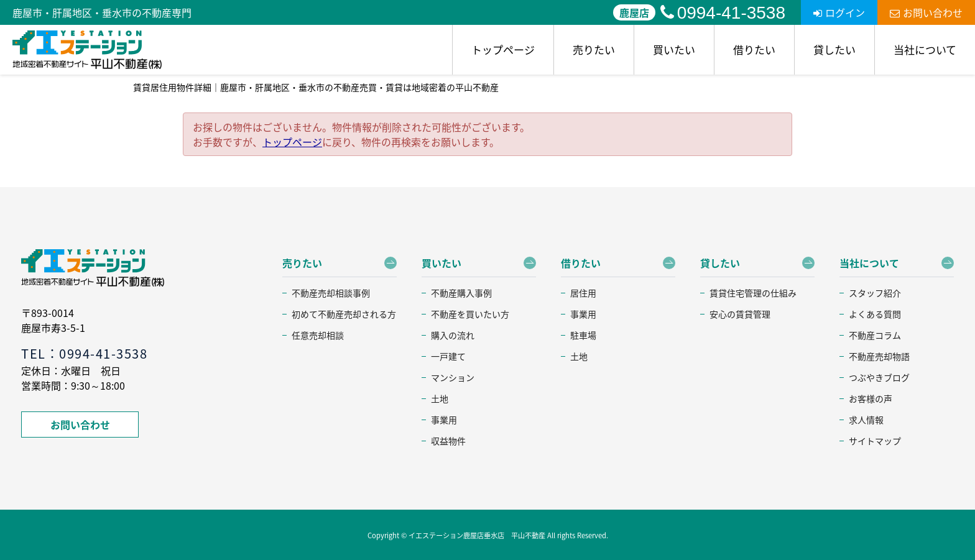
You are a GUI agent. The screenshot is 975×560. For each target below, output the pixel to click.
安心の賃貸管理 (740, 314)
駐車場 (583, 335)
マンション (453, 377)
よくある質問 (875, 314)
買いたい (674, 49)
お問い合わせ (926, 12)
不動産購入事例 (461, 293)
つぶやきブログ (879, 377)
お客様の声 (871, 398)
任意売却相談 (318, 335)
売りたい (594, 49)
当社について (925, 49)
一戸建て (448, 356)
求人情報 (866, 420)
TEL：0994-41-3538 (84, 353)
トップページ (503, 49)
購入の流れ (453, 335)
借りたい (754, 49)
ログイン (839, 12)
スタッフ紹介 (875, 293)
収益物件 (448, 441)
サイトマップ (875, 441)
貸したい (834, 49)
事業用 (444, 420)
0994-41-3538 (723, 13)
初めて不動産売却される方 (344, 314)
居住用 (583, 293)
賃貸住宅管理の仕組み (753, 293)
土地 (440, 398)
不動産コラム (875, 335)
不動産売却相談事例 (331, 293)
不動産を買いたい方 (470, 314)
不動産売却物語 (879, 356)
